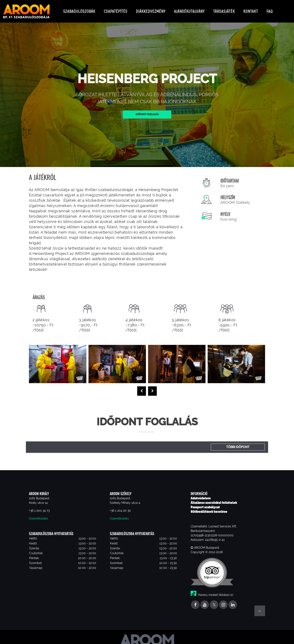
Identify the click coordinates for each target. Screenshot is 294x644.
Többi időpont (238, 444)
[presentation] (142, 388)
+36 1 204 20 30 (120, 507)
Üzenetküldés (39, 515)
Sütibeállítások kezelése (209, 508)
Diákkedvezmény (151, 9)
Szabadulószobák (79, 9)
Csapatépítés (116, 9)
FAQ (270, 9)
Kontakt (251, 9)
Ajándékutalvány (189, 9)
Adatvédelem (201, 495)
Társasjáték (224, 9)
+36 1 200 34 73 (39, 507)
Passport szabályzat (205, 504)
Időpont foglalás (147, 111)
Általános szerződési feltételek (214, 499)
